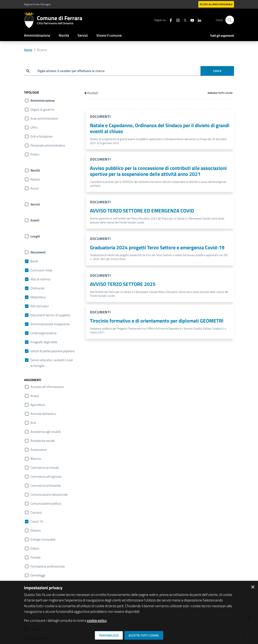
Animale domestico (43, 414)
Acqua (35, 396)
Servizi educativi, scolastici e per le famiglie (52, 360)
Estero (35, 548)
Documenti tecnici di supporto (50, 315)
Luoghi (35, 236)
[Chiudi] (253, 586)
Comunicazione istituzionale (49, 494)
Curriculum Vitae (41, 270)
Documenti (38, 252)
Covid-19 (37, 521)
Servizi (83, 35)
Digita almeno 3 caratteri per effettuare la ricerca (71, 71)
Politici (35, 154)
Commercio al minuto (45, 468)
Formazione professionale (48, 566)
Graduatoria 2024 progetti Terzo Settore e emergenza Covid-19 (157, 247)
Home (28, 50)
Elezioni (36, 530)
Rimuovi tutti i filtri (220, 93)
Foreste (35, 557)
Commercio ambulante (46, 486)
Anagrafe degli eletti (44, 342)
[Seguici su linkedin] (198, 20)
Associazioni (39, 450)
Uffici (34, 127)
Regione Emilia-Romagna (37, 4)
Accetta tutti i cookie (144, 635)
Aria (33, 423)
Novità (64, 35)
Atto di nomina (40, 279)
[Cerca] (230, 20)
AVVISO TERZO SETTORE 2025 (123, 284)
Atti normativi (40, 306)
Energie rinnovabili (43, 539)
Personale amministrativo (48, 145)
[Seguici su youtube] (191, 20)
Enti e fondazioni (42, 136)
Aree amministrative (44, 118)
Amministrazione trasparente (50, 324)
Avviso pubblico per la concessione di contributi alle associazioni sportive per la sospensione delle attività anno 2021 (158, 171)
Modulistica (38, 297)
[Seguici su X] (184, 20)
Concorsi (36, 512)
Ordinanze (37, 288)
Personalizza (109, 635)
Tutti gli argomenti (222, 36)
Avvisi (34, 188)
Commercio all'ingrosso (46, 477)
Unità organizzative (43, 333)
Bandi (34, 261)
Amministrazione (37, 35)
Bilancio (36, 459)
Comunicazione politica (46, 503)
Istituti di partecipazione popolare (52, 351)
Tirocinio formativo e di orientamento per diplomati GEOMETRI (157, 321)
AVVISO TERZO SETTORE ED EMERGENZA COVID (142, 211)
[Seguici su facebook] (169, 20)
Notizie (35, 179)
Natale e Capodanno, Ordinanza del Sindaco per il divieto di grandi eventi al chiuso (160, 128)
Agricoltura (38, 405)
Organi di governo (42, 109)
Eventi (35, 220)
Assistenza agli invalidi (46, 432)
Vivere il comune (109, 35)
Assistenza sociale (43, 441)
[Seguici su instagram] (176, 20)
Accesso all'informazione (47, 387)
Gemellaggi (38, 575)
